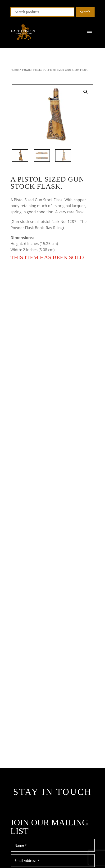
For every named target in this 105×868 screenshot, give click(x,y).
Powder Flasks (32, 70)
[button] (86, 92)
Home (14, 70)
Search (85, 12)
